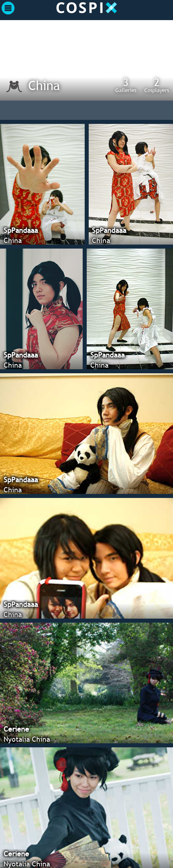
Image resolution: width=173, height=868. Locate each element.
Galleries (126, 85)
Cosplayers (157, 85)
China (44, 85)
